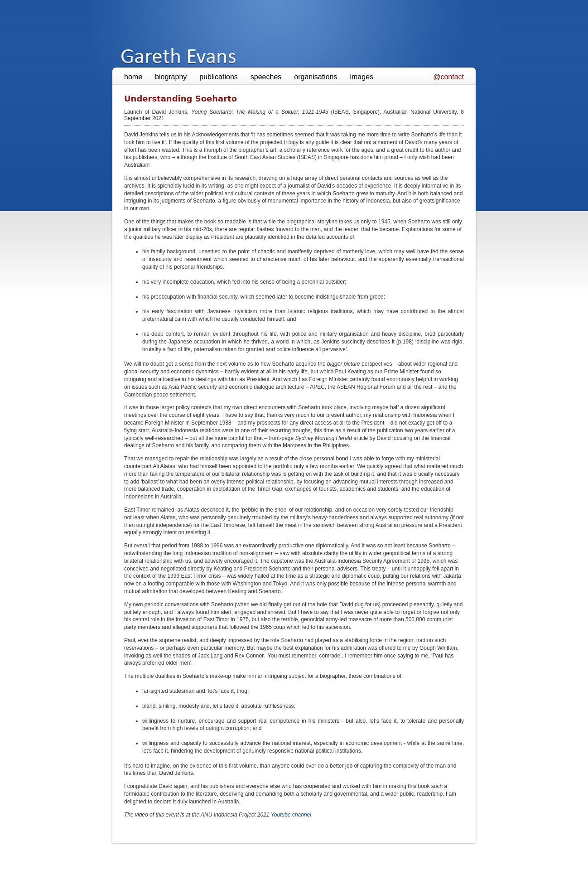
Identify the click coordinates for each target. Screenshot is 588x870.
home (133, 77)
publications (219, 77)
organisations (316, 77)
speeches (266, 77)
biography (171, 77)
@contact (448, 77)
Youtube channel (291, 815)
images (361, 77)
